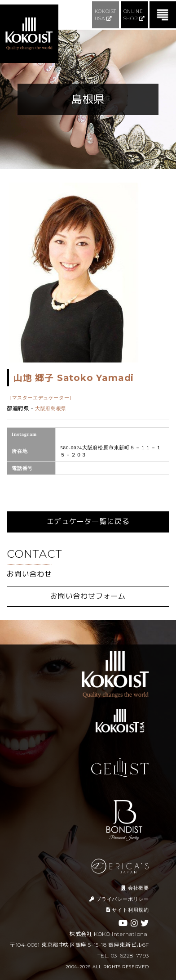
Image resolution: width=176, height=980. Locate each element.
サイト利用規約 (128, 910)
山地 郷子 (74, 378)
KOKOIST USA (106, 15)
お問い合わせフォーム (88, 596)
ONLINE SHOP (134, 15)
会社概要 (135, 888)
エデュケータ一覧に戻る (88, 521)
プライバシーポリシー (119, 899)
